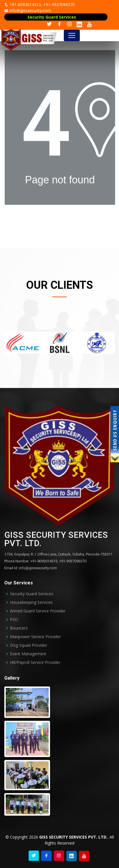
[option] (23, 343)
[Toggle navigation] (72, 35)
